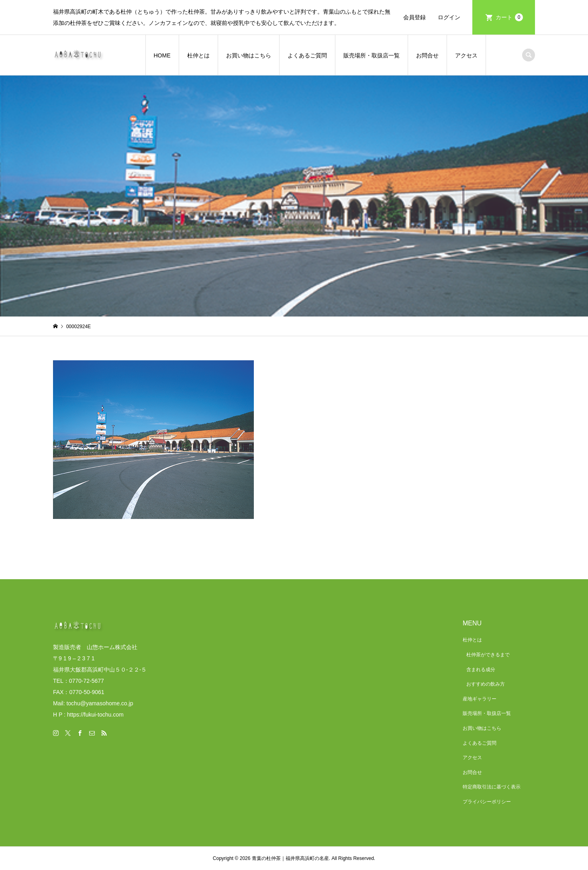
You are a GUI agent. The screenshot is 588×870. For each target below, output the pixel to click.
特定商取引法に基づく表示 (492, 787)
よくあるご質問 (307, 55)
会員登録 (414, 17)
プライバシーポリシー (487, 802)
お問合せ (427, 55)
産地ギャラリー (480, 699)
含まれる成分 (481, 670)
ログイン (449, 17)
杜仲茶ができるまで (488, 655)
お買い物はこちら (249, 55)
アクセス (466, 55)
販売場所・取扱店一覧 (372, 55)
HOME (162, 55)
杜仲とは (198, 55)
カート (509, 17)
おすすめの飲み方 (486, 684)
